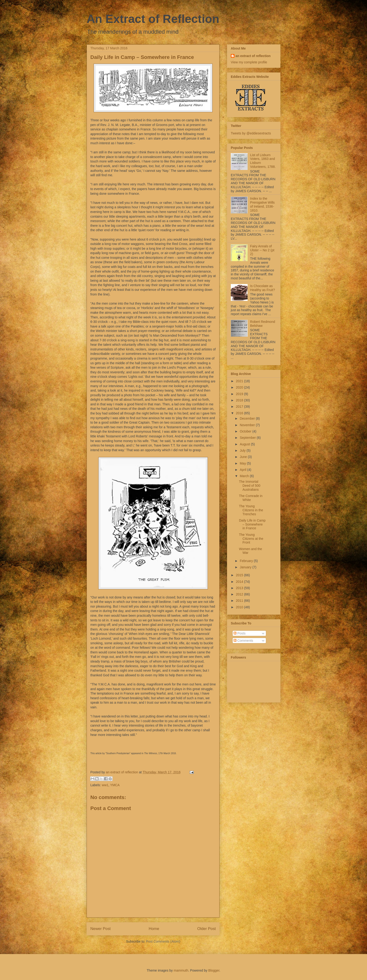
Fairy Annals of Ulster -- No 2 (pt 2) (262, 250)
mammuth (181, 970)
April (243, 470)
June (244, 457)
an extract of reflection (253, 56)
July (243, 450)
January (246, 567)
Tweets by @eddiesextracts (251, 133)
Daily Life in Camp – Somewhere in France (252, 524)
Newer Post (101, 929)
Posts (240, 633)
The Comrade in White (251, 498)
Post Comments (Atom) (163, 941)
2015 (240, 575)
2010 (240, 607)
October (246, 431)
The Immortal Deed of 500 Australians (250, 486)
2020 (240, 387)
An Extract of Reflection (153, 19)
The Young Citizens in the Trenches (251, 510)
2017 (240, 407)
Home (154, 929)
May (243, 463)
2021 (240, 381)
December (248, 418)
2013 (240, 588)
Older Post (207, 929)
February (247, 561)
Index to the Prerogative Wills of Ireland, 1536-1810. (262, 204)
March (245, 476)
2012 (240, 594)
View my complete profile (249, 62)
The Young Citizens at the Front (251, 539)
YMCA (115, 785)
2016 (240, 413)
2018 (240, 400)
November (248, 425)
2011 (240, 601)
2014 (240, 582)
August (245, 444)
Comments (243, 641)
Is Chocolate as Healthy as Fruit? (263, 288)
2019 (240, 394)
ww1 (105, 785)
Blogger (214, 970)
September (248, 438)
